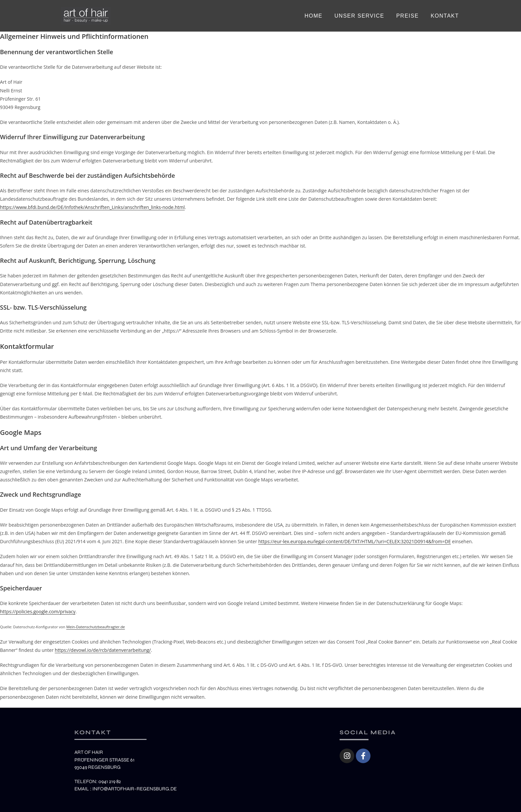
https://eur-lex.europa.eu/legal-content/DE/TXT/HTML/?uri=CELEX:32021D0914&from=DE (354, 541)
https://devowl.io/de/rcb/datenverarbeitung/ (103, 650)
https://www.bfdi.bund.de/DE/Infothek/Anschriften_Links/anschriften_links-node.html (92, 207)
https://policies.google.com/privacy (38, 611)
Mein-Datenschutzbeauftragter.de (95, 627)
